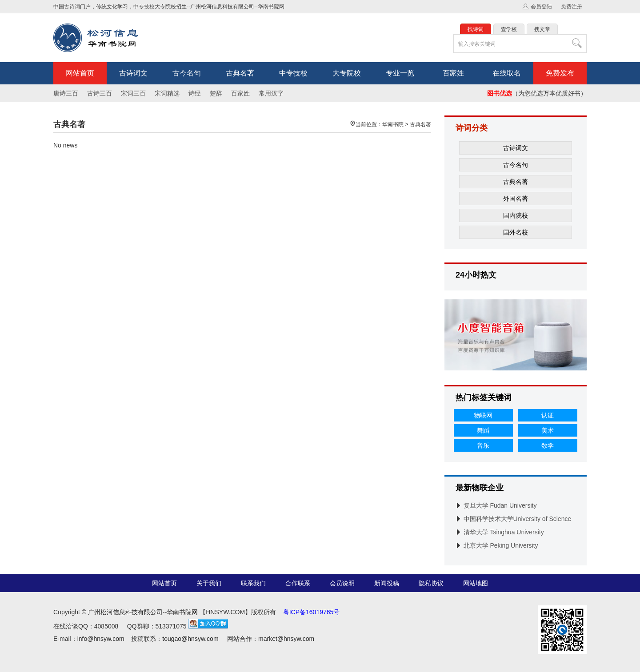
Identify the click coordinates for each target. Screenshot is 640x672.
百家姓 (453, 73)
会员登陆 (541, 7)
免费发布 (560, 73)
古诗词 (72, 7)
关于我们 (209, 583)
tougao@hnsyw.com (190, 639)
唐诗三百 (66, 93)
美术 (548, 430)
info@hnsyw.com (101, 639)
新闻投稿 (387, 583)
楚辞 (216, 93)
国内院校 (516, 215)
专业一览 (400, 73)
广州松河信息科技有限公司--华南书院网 (143, 612)
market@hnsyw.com (286, 639)
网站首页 (80, 73)
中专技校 (144, 7)
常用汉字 (271, 93)
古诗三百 (100, 93)
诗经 (195, 93)
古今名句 (187, 73)
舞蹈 (483, 430)
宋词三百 (133, 93)
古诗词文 (133, 73)
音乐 (483, 445)
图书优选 (500, 93)
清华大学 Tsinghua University (504, 532)
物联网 (483, 415)
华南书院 (393, 124)
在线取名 (507, 73)
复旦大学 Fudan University (500, 505)
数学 (548, 445)
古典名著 (240, 73)
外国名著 (516, 199)
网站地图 (476, 583)
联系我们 (253, 583)
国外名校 (516, 232)
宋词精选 (167, 93)
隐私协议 (431, 583)
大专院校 (347, 73)
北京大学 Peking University (501, 545)
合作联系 (298, 583)
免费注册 (572, 7)
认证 (548, 415)
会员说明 (342, 583)
